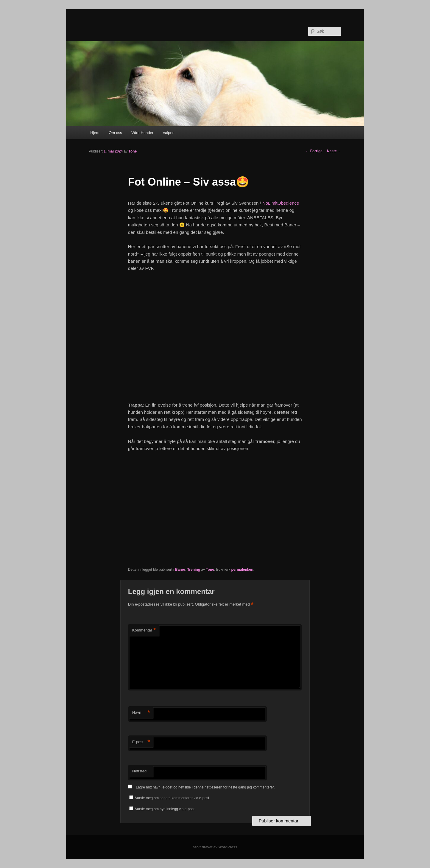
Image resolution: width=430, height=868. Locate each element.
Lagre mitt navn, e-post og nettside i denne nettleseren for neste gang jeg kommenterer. (205, 787)
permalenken (242, 570)
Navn (141, 713)
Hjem (95, 133)
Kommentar (144, 630)
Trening (194, 570)
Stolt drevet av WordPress (215, 847)
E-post (141, 742)
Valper (168, 133)
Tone (133, 151)
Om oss (115, 133)
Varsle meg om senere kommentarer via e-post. (173, 798)
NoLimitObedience (281, 203)
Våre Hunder (142, 133)
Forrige (314, 151)
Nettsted (139, 771)
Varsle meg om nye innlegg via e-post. (165, 809)
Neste (334, 151)
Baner (180, 570)
